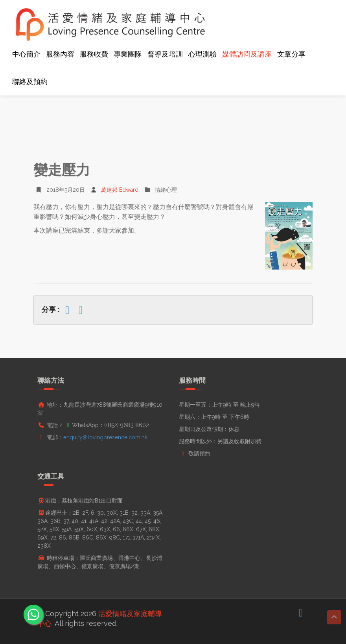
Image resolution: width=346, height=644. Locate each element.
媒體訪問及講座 (247, 54)
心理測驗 (202, 54)
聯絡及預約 (30, 82)
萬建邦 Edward (115, 190)
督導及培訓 (165, 54)
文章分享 (291, 54)
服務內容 (60, 54)
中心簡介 (26, 54)
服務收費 (94, 54)
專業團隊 (128, 54)
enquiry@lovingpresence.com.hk (105, 437)
